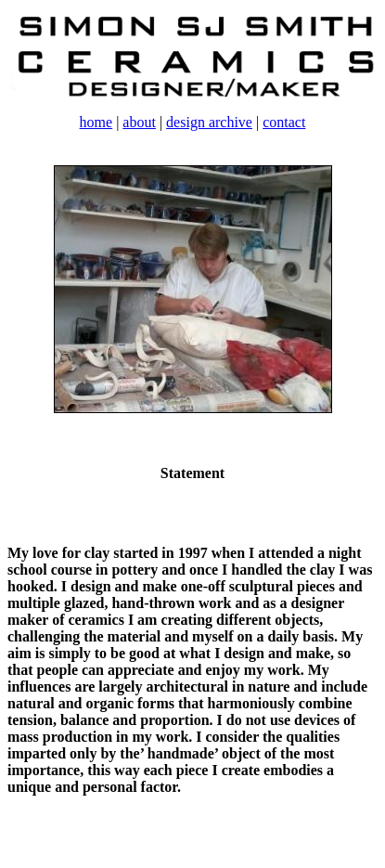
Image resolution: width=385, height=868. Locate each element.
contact (284, 122)
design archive (209, 122)
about (139, 122)
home (96, 122)
